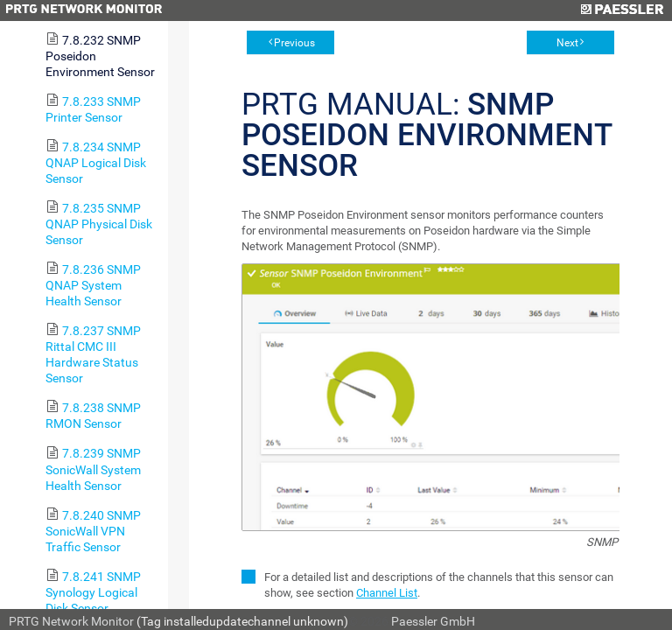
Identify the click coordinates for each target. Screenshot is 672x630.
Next (567, 43)
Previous (294, 43)
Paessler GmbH (433, 621)
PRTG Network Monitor (71, 621)
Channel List (387, 593)
